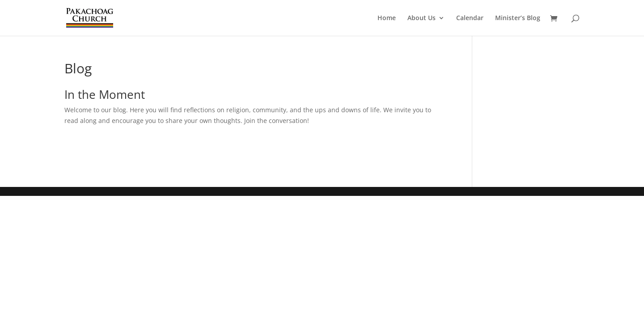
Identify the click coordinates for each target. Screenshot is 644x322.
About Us (422, 18)
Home (387, 18)
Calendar (470, 18)
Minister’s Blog (518, 18)
